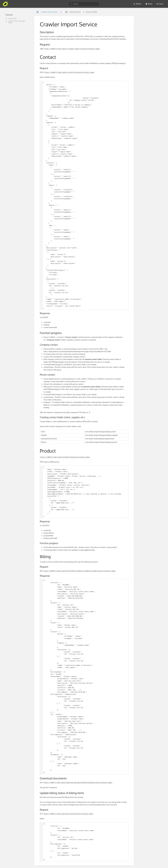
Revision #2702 (92, 12)
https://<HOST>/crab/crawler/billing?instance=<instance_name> (68, 814)
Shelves (137, 4)
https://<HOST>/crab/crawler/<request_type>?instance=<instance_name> (72, 49)
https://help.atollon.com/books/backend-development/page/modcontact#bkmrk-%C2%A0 (77, 351)
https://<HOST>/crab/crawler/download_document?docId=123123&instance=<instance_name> (78, 783)
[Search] (71, 4)
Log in (160, 4)
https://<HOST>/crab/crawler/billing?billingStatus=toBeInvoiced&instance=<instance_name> (80, 571)
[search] (84, 4)
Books (149, 4)
